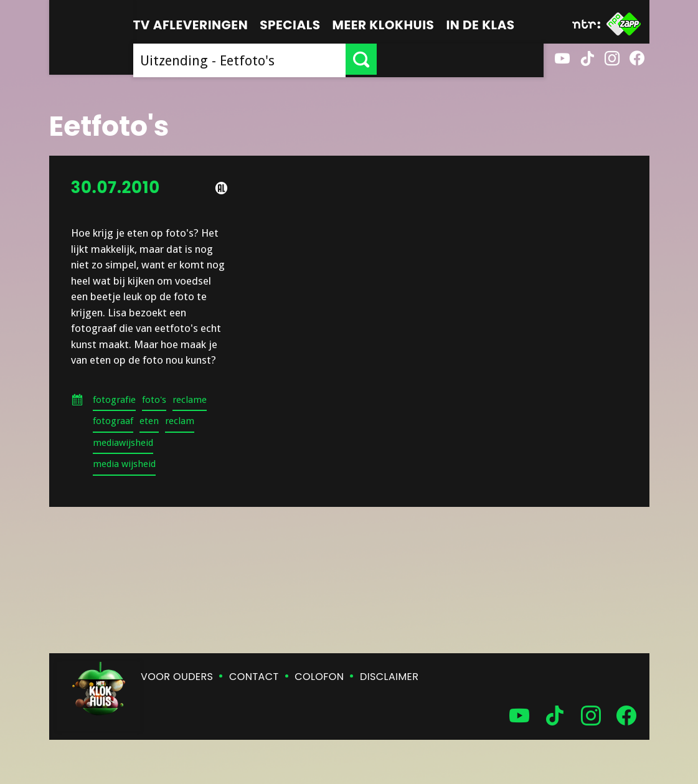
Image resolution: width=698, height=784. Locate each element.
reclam (180, 421)
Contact (254, 677)
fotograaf (113, 421)
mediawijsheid (123, 443)
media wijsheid (124, 464)
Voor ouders (177, 677)
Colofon (319, 677)
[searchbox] (323, 59)
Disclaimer (389, 677)
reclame (190, 400)
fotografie (114, 400)
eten (149, 421)
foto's (154, 400)
